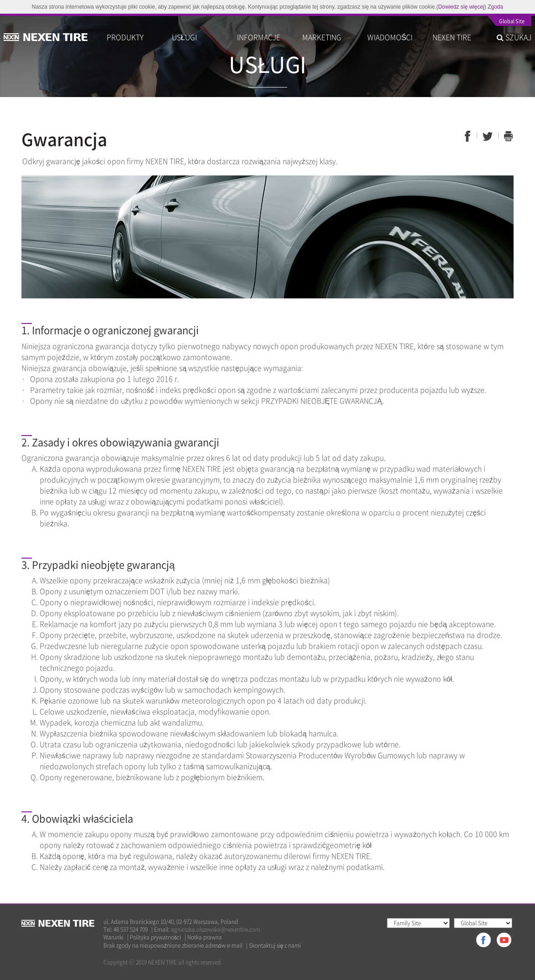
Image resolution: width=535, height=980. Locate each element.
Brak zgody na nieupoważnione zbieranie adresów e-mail (173, 946)
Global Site (512, 22)
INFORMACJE (259, 37)
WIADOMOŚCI (390, 37)
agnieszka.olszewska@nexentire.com (216, 929)
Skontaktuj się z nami (275, 946)
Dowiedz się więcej (461, 7)
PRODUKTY (125, 37)
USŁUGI (184, 37)
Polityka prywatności (155, 937)
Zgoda (495, 7)
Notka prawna (205, 937)
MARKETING (322, 37)
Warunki (113, 937)
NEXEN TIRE (452, 37)
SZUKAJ (514, 37)
